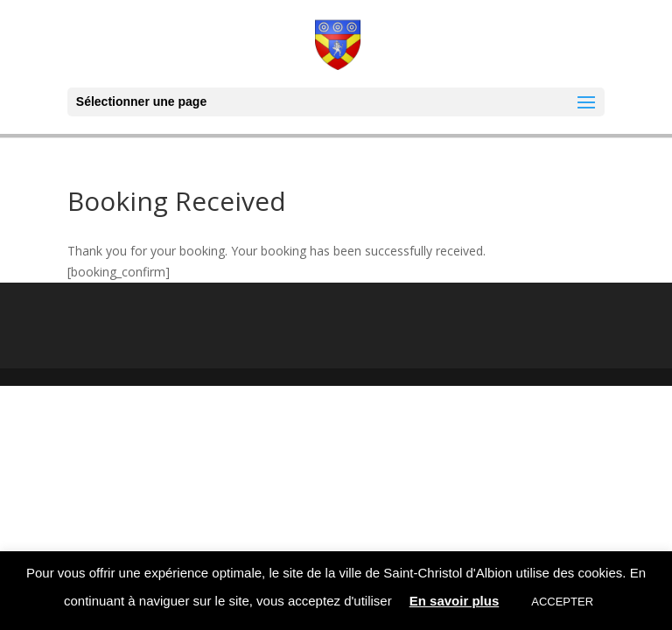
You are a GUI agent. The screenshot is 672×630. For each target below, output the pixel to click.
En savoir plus (455, 601)
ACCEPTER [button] (562, 602)
